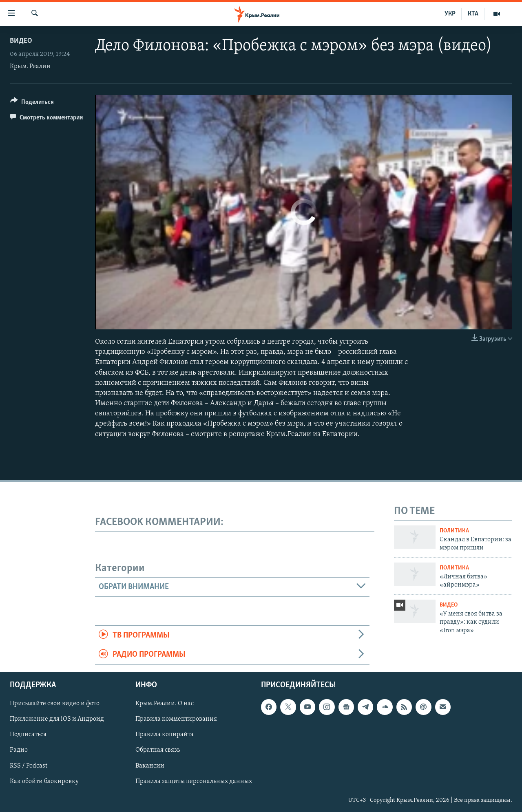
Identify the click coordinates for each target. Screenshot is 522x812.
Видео (21, 41)
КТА (473, 14)
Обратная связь (158, 750)
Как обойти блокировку (44, 781)
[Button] (32, 103)
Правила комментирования (176, 719)
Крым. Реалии (30, 66)
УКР (450, 14)
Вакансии (150, 766)
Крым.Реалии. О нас (165, 704)
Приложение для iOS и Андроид (57, 719)
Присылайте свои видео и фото (55, 704)
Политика (454, 531)
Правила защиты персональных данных (194, 781)
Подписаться (28, 735)
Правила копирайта (165, 735)
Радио (19, 750)
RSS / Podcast (29, 766)
